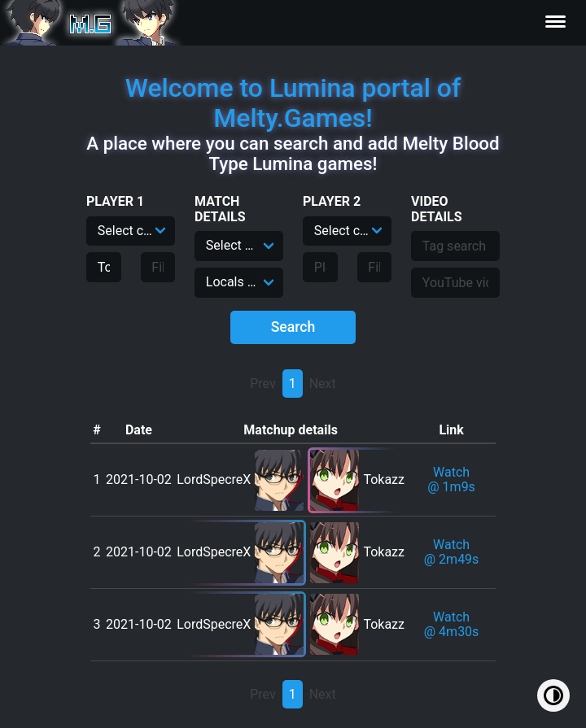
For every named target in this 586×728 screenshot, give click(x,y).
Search (293, 327)
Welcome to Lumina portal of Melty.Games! (293, 103)
